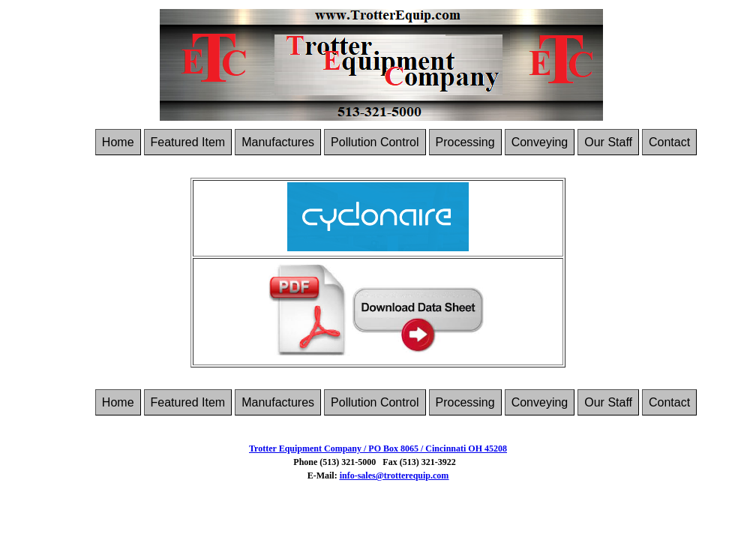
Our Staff (608, 142)
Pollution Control (375, 142)
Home (118, 142)
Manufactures (278, 142)
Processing (465, 142)
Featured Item (188, 142)
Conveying (540, 142)
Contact (669, 142)
